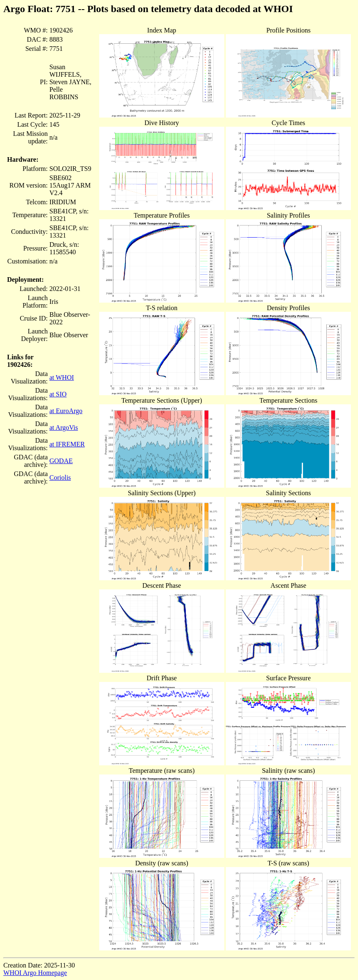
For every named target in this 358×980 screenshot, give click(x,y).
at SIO (58, 394)
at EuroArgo (66, 411)
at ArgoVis (64, 427)
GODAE (61, 461)
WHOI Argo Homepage (35, 973)
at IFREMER (67, 444)
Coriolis (60, 477)
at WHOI (61, 377)
